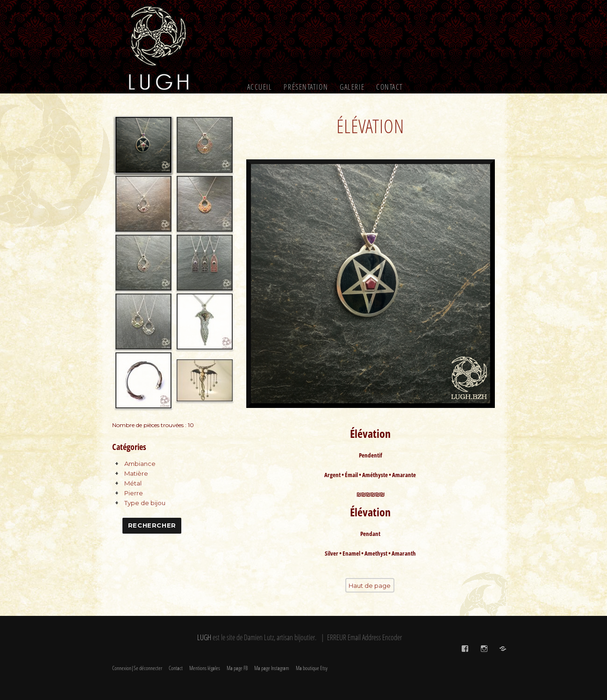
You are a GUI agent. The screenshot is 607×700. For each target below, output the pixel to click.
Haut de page (370, 586)
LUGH (204, 637)
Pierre (134, 493)
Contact (390, 87)
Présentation (306, 87)
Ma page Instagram (272, 668)
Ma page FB (237, 668)
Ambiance (140, 464)
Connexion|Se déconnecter (137, 668)
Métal (133, 483)
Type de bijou (145, 503)
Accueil (260, 87)
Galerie (352, 87)
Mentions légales (205, 668)
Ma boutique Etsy (312, 668)
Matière (136, 473)
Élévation (370, 126)
